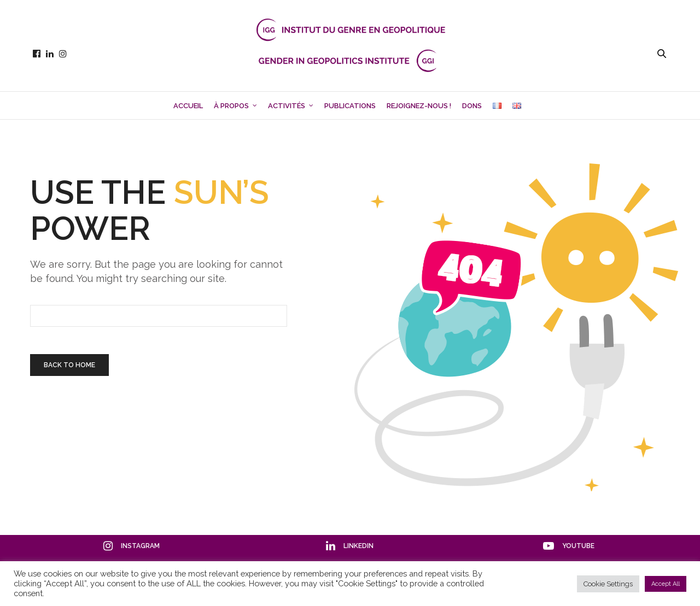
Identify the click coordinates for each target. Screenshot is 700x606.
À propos (231, 106)
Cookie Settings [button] (608, 584)
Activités (287, 106)
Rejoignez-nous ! (419, 106)
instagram (132, 546)
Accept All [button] (666, 584)
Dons (472, 106)
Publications (350, 106)
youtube (569, 546)
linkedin (350, 546)
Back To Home (69, 365)
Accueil (188, 106)
